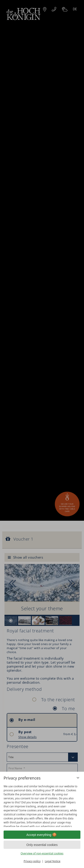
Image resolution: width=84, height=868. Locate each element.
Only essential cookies (42, 845)
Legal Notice (53, 861)
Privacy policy (32, 861)
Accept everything (42, 835)
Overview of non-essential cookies (42, 853)
